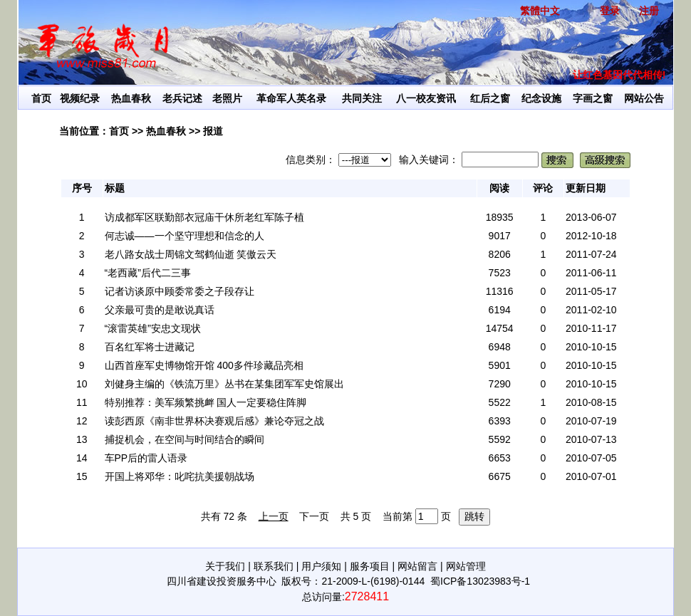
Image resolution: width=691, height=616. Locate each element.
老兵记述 (182, 98)
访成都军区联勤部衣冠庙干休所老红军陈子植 (204, 217)
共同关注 (362, 98)
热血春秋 (131, 98)
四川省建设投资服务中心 (222, 581)
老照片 (227, 98)
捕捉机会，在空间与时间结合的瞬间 (185, 439)
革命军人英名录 (291, 98)
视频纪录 (80, 98)
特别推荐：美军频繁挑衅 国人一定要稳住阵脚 (206, 402)
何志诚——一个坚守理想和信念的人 (185, 236)
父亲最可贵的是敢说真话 (160, 310)
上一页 (274, 516)
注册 (649, 11)
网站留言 (417, 566)
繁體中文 (540, 11)
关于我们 (225, 566)
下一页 (314, 516)
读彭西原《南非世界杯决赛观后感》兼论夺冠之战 (214, 421)
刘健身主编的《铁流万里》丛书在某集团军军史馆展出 (224, 384)
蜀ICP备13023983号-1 (480, 581)
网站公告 (644, 98)
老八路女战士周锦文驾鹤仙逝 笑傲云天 (191, 254)
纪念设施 (541, 98)
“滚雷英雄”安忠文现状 (153, 328)
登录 (610, 11)
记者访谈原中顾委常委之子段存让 (180, 291)
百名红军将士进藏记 (150, 347)
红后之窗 (490, 98)
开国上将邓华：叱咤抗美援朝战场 (180, 476)
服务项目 (370, 566)
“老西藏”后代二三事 (148, 273)
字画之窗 (593, 98)
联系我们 (274, 566)
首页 (41, 98)
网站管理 (466, 566)
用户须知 (321, 566)
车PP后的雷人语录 (146, 458)
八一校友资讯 (426, 98)
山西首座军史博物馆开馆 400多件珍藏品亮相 (204, 365)
